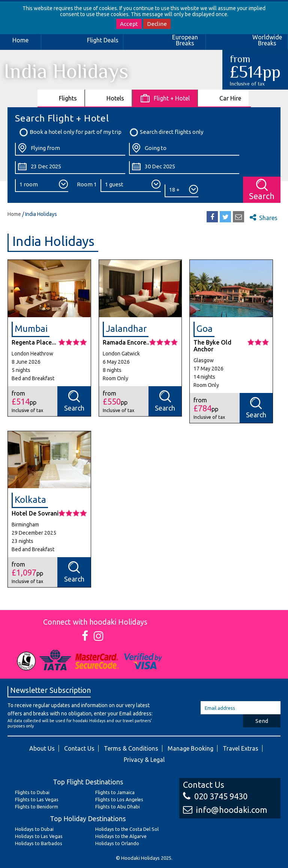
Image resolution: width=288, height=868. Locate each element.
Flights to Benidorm (37, 807)
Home (20, 40)
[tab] (61, 98)
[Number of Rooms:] (42, 186)
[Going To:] (184, 149)
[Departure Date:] (70, 168)
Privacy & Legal (144, 760)
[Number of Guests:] (131, 186)
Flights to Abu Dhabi (118, 807)
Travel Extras (241, 748)
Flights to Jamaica (115, 792)
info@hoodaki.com (225, 810)
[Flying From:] (70, 149)
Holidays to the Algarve (121, 836)
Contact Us (79, 748)
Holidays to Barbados (39, 843)
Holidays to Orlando (117, 843)
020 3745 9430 (215, 796)
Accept (129, 24)
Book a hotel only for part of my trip (70, 132)
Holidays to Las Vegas (39, 836)
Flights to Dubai (32, 792)
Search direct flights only (166, 132)
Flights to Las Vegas (37, 799)
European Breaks (185, 40)
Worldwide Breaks (267, 40)
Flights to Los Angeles (119, 799)
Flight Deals (103, 40)
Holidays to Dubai (34, 829)
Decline (157, 24)
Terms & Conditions (131, 748)
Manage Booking (190, 748)
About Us (42, 748)
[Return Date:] (184, 168)
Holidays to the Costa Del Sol (127, 829)
